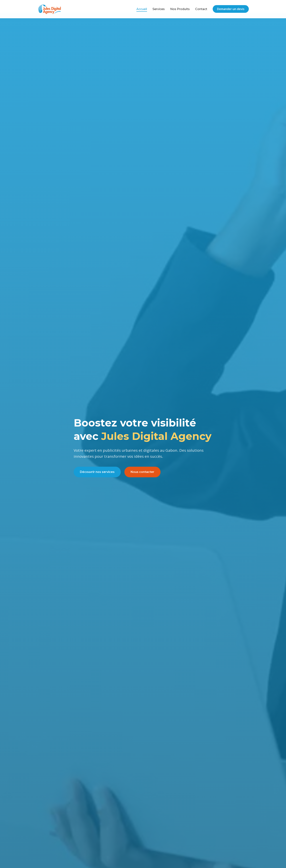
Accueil (142, 9)
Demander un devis (231, 9)
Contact (201, 9)
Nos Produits (180, 9)
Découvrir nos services (97, 472)
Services (159, 9)
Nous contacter (142, 472)
